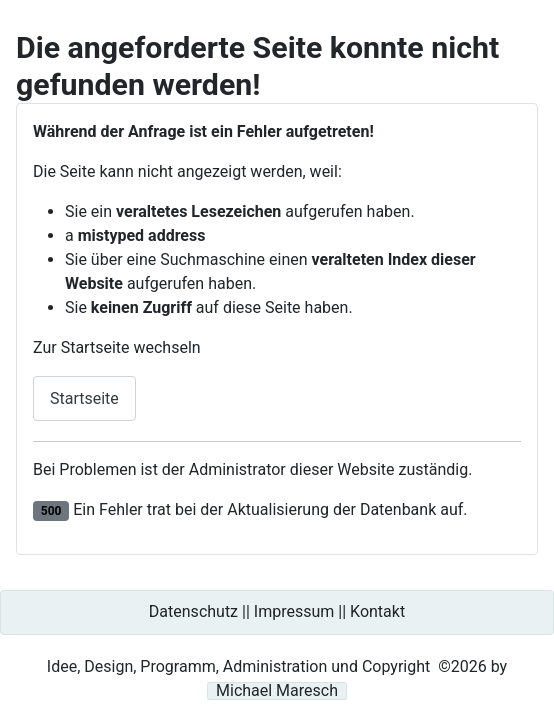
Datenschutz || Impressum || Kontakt (277, 611)
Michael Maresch (277, 691)
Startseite (84, 398)
